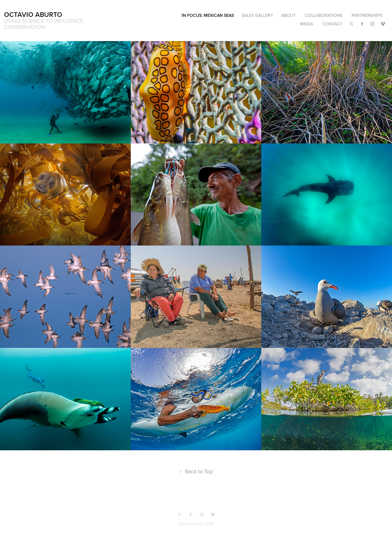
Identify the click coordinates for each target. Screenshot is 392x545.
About (288, 15)
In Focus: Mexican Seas (208, 15)
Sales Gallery (257, 15)
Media (306, 24)
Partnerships (367, 15)
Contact (332, 24)
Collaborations (324, 15)
